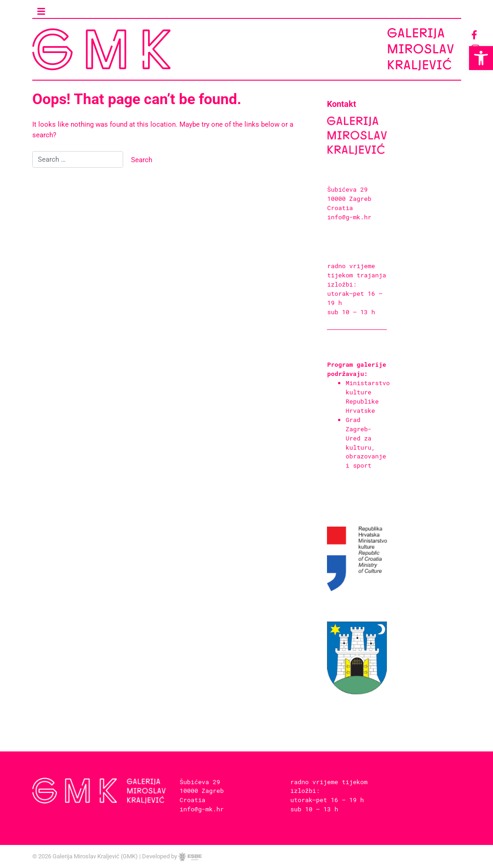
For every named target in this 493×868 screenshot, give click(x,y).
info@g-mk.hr (349, 226)
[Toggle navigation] (42, 12)
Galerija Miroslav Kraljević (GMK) (95, 856)
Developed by (172, 856)
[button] (481, 58)
